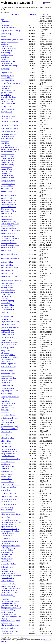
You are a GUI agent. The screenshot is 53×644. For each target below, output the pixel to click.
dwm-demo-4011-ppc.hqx (9, 590)
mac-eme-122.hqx (7, 405)
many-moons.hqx (7, 286)
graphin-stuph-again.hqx (9, 48)
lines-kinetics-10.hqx (8, 80)
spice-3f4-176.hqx (7, 550)
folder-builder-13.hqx (8, 385)
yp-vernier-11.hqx (7, 213)
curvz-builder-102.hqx (8, 422)
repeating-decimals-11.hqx (9, 42)
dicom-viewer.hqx (7, 380)
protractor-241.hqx (7, 420)
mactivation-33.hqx (7, 337)
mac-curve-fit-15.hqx (8, 374)
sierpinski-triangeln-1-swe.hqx (11, 31)
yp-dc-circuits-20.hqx (8, 226)
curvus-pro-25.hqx (7, 595)
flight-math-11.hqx (7, 567)
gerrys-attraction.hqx (8, 139)
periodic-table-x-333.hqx (9, 593)
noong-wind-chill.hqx (8, 454)
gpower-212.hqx (6, 296)
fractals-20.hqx (6, 477)
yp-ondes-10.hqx (6, 216)
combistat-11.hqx (7, 167)
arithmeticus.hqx (6, 432)
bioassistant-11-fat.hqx (8, 403)
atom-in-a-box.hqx (7, 316)
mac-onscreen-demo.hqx (9, 449)
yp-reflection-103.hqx (8, 184)
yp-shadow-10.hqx (7, 176)
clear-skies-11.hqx (7, 371)
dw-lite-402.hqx (6, 544)
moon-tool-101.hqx (7, 78)
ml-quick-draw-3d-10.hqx (9, 429)
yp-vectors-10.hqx (7, 186)
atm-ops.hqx (5, 141)
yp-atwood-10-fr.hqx (8, 273)
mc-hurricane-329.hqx (8, 415)
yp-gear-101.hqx (6, 250)
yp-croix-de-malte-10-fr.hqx (10, 328)
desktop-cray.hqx (7, 623)
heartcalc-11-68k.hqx (8, 158)
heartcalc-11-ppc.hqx (8, 301)
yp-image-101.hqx (7, 262)
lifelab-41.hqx (6, 294)
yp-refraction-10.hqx (8, 188)
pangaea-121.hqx (7, 376)
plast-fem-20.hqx (7, 479)
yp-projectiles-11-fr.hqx (9, 195)
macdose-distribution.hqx (9, 243)
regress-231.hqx (6, 561)
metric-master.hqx (7, 510)
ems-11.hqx (5, 44)
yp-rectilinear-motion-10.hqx (10, 258)
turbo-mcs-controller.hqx (9, 496)
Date (45, 15)
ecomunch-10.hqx (7, 51)
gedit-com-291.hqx (7, 535)
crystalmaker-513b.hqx (8, 564)
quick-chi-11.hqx (6, 171)
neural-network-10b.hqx (9, 228)
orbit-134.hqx (5, 362)
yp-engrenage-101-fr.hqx (9, 276)
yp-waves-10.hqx (7, 191)
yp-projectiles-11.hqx (8, 181)
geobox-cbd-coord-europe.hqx (11, 485)
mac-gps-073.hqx (7, 169)
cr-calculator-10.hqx (8, 236)
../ (2, 17)
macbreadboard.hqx (7, 118)
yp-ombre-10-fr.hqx (7, 198)
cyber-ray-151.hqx (7, 288)
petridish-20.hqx (6, 34)
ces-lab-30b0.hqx (7, 633)
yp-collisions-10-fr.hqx (8, 160)
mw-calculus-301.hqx (8, 90)
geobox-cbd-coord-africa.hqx (10, 546)
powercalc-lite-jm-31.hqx (9, 345)
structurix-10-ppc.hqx (8, 512)
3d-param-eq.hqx (7, 73)
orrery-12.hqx (5, 351)
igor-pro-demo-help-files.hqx (10, 601)
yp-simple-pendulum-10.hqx (10, 245)
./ (1, 23)
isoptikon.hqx (5, 303)
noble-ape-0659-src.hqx (9, 207)
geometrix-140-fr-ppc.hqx (9, 451)
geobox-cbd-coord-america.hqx (11, 616)
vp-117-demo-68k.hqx (8, 110)
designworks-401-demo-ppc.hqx (11, 588)
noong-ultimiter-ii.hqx (8, 462)
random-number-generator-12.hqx (12, 40)
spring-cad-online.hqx (8, 290)
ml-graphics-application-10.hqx (11, 608)
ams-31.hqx (5, 410)
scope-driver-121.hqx (8, 628)
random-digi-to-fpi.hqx (8, 28)
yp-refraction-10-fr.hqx (8, 211)
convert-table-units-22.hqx (9, 520)
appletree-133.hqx (7, 474)
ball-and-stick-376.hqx (8, 610)
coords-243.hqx (6, 340)
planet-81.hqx (5, 517)
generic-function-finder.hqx (10, 128)
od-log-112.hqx (6, 441)
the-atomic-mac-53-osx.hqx (10, 529)
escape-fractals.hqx (7, 64)
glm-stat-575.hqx (7, 554)
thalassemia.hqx (6, 382)
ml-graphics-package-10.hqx (10, 625)
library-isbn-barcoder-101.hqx (11, 238)
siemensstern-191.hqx (8, 61)
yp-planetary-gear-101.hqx (10, 391)
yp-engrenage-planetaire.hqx (10, 397)
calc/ (3, 19)
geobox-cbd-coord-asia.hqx (10, 606)
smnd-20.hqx (5, 57)
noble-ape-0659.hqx (7, 137)
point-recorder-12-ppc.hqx (9, 125)
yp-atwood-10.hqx (7, 265)
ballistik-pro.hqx (6, 394)
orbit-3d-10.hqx (6, 173)
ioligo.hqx (4, 619)
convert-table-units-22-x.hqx (10, 541)
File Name (14, 15)
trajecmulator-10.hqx (8, 283)
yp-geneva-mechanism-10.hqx (11, 322)
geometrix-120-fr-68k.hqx (9, 357)
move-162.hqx (6, 401)
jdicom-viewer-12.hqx (8, 116)
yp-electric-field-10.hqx (9, 202)
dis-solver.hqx (6, 557)
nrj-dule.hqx (5, 599)
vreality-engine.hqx (7, 55)
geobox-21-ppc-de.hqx (8, 548)
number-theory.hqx (7, 25)
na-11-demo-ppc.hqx (8, 399)
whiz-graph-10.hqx (7, 501)
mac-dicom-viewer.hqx (8, 378)
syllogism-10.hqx (7, 112)
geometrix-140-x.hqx (8, 456)
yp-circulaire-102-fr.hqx (9, 222)
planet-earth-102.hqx (8, 359)
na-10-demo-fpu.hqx (8, 332)
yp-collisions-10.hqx (8, 154)
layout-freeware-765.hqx (9, 597)
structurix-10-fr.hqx (7, 508)
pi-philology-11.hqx (7, 348)
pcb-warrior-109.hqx (8, 482)
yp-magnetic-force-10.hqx (9, 200)
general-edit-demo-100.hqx (10, 427)
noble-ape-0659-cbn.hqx (9, 134)
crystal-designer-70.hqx (9, 603)
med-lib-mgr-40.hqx (8, 76)
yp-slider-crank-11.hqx (8, 233)
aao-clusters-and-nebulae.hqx (10, 459)
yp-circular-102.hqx (7, 178)
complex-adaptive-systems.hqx (11, 576)
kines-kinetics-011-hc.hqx (9, 66)
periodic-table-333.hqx (8, 573)
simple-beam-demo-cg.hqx (10, 147)
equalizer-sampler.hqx (8, 292)
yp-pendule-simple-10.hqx (9, 267)
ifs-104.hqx (5, 299)
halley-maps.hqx (6, 86)
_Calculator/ (5, 21)
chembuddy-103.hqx (8, 533)
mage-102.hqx (6, 88)
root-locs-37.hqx (6, 443)
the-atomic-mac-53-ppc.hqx (10, 531)
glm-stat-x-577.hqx (7, 559)
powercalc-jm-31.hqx (8, 355)
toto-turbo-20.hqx (7, 446)
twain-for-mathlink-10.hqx (10, 418)
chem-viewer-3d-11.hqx (9, 367)
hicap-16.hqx (5, 143)
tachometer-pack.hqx (8, 165)
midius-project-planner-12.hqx (11, 514)
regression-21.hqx (7, 307)
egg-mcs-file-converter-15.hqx (11, 83)
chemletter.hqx (6, 53)
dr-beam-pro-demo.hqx (8, 487)
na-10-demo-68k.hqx (8, 334)
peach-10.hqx (5, 312)
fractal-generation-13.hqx (9, 493)
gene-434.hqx (5, 490)
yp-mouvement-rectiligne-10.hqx (12, 280)
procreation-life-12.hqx (8, 97)
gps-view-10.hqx (6, 93)
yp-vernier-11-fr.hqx (8, 241)
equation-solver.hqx (7, 46)
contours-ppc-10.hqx (8, 163)
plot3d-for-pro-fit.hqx (8, 114)
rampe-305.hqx (6, 95)
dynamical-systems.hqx (9, 152)
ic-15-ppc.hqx (5, 145)
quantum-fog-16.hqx (8, 408)
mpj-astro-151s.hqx (7, 571)
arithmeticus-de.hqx (7, 438)
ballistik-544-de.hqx (7, 156)
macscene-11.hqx (7, 319)
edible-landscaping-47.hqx (9, 631)
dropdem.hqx (5, 69)
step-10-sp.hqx (6, 464)
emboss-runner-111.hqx (9, 614)
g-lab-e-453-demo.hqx (8, 388)
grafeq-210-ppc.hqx (7, 578)
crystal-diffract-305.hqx (9, 527)
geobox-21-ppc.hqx (7, 552)
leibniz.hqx (5, 569)
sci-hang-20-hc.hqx (7, 471)
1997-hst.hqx (5, 424)
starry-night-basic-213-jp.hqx (10, 621)
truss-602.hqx (5, 538)
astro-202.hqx (5, 435)
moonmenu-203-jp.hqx (8, 584)
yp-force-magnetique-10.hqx (10, 224)
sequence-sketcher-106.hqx (10, 342)
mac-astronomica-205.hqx (9, 499)
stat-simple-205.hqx (7, 305)
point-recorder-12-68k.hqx (9, 121)
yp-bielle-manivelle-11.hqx (10, 254)
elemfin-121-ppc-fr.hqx (9, 364)
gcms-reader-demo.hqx (8, 309)
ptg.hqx (3, 59)
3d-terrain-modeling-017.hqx (10, 150)
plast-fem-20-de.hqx (8, 466)
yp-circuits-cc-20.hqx (8, 247)
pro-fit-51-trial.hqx (7, 612)
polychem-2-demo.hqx (8, 586)
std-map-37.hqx (6, 107)
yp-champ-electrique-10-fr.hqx (11, 230)
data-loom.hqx (6, 468)
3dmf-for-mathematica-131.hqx (11, 522)
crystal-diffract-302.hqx (9, 524)
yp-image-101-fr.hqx (8, 270)
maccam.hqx (5, 412)
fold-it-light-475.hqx (8, 581)
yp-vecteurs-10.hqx (7, 219)
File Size (33, 15)
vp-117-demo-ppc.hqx (8, 99)
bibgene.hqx (5, 353)
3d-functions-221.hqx (8, 325)
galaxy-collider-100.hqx (9, 131)
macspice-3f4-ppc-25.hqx (9, 505)
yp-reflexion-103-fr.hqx (9, 205)
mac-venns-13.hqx (7, 101)
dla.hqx (3, 37)
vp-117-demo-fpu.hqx (8, 103)
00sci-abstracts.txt (7, 209)
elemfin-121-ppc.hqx (8, 330)
